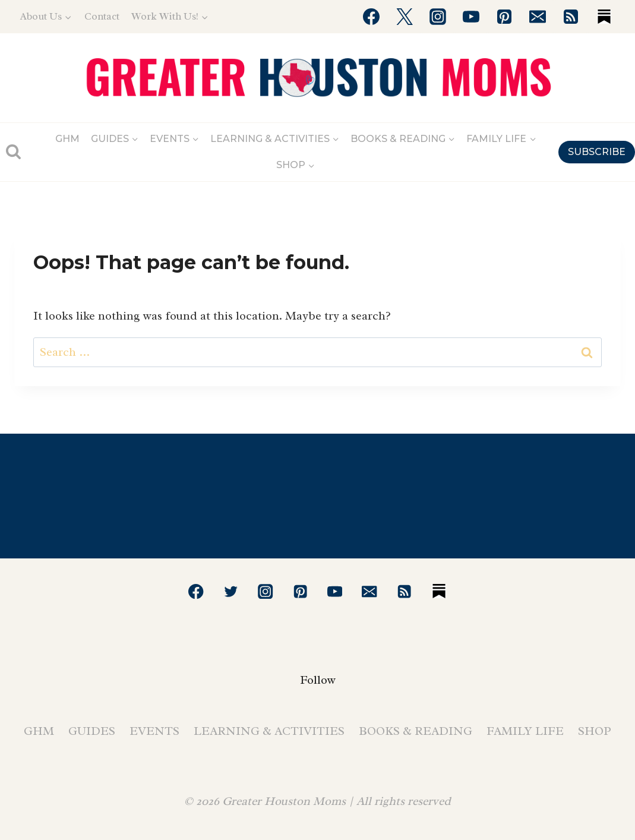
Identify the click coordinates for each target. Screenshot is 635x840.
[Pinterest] (504, 17)
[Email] (538, 17)
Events (154, 731)
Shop (595, 731)
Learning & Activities (269, 731)
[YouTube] (471, 17)
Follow (318, 680)
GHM (67, 139)
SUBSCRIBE (597, 152)
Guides (92, 731)
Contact (102, 16)
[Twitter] (405, 17)
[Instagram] (438, 17)
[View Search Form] (13, 152)
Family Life (525, 731)
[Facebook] (371, 17)
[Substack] (604, 17)
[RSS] (571, 17)
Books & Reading (416, 731)
